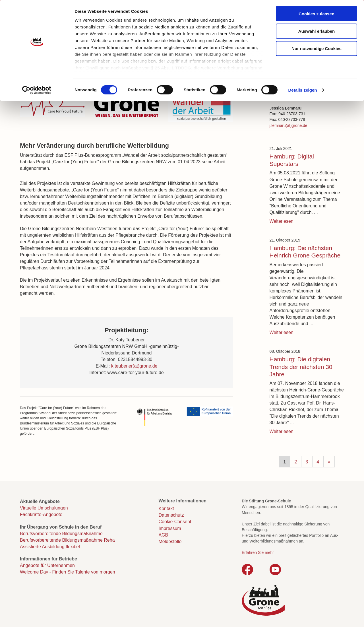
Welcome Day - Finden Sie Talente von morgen (68, 572)
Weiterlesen (282, 221)
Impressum (170, 528)
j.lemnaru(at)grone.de (288, 125)
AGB (164, 535)
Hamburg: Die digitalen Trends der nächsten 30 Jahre (301, 367)
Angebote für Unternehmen (47, 565)
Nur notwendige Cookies (317, 49)
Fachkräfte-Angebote (41, 514)
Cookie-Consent (175, 522)
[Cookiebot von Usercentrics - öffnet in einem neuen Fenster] (37, 91)
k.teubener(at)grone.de (134, 366)
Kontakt (166, 509)
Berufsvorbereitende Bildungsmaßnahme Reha (67, 540)
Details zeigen (302, 91)
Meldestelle (170, 542)
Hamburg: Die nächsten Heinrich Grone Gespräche (305, 252)
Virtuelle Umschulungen (44, 508)
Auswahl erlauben (317, 32)
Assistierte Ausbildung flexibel (50, 547)
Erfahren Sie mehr (258, 552)
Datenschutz (171, 515)
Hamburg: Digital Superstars (292, 160)
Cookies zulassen (317, 14)
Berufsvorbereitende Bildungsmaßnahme (61, 534)
